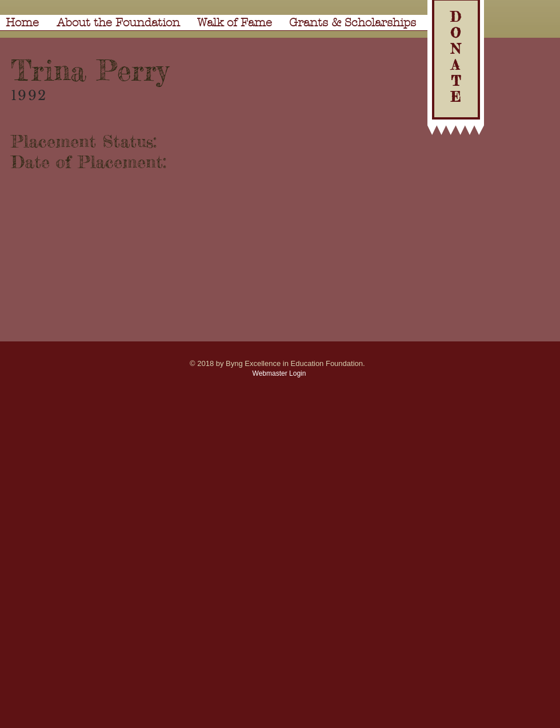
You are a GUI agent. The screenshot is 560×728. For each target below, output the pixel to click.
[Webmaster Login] (279, 373)
